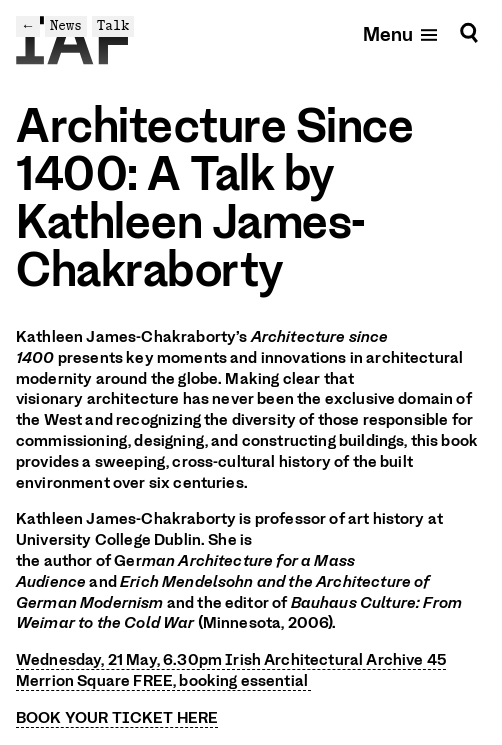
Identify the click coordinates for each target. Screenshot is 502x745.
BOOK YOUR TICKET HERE (117, 718)
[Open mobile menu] (401, 33)
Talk (113, 25)
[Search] (469, 33)
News (66, 25)
